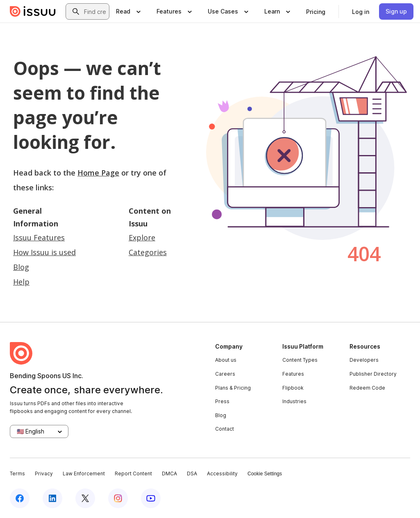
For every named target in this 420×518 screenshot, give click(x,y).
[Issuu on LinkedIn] (52, 498)
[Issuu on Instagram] (118, 498)
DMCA (169, 474)
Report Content (133, 474)
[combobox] (95, 11)
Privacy (44, 474)
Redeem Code (367, 388)
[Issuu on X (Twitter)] (85, 498)
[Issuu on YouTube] (151, 498)
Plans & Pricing (233, 388)
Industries (294, 401)
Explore (142, 237)
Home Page (98, 173)
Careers (225, 374)
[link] (316, 11)
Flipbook (293, 388)
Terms (17, 474)
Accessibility (222, 474)
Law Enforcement (84, 474)
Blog (21, 267)
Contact (225, 429)
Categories (148, 252)
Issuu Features (39, 237)
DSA (192, 474)
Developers (364, 360)
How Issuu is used (44, 252)
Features (293, 374)
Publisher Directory (373, 374)
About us (226, 360)
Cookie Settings (265, 474)
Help (21, 282)
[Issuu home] (33, 11)
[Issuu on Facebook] (20, 498)
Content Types (300, 360)
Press (222, 401)
